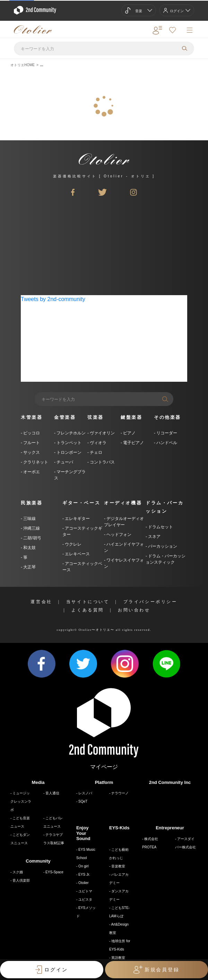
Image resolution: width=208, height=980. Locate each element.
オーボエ (31, 472)
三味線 (29, 519)
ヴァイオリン (102, 433)
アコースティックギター (82, 531)
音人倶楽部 (21, 880)
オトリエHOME (23, 65)
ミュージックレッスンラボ (21, 801)
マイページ (104, 767)
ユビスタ (85, 899)
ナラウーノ (120, 793)
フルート (31, 443)
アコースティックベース (82, 567)
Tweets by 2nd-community (53, 299)
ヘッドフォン (118, 535)
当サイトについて (88, 602)
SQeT (83, 801)
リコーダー (166, 433)
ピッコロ (31, 433)
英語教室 (118, 958)
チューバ (64, 462)
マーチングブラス (70, 475)
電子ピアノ (133, 443)
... (42, 65)
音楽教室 (118, 866)
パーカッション (162, 546)
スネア (154, 537)
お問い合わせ (134, 610)
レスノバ (85, 793)
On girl (83, 866)
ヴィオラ (98, 443)
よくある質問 (88, 610)
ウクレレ (73, 544)
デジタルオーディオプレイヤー (124, 522)
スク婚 (18, 872)
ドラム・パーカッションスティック (166, 559)
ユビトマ (85, 891)
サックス (31, 452)
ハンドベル (166, 443)
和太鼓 (29, 548)
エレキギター (77, 519)
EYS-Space (54, 872)
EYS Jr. (84, 875)
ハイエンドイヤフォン (124, 547)
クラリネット (35, 462)
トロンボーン (68, 452)
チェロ (96, 452)
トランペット (68, 443)
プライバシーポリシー (150, 602)
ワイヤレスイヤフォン (124, 563)
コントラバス (102, 462)
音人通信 (52, 793)
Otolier (83, 883)
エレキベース (77, 554)
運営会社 (41, 602)
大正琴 (29, 567)
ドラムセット (160, 527)
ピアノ (129, 433)
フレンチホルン (71, 433)
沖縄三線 (31, 528)
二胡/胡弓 (32, 538)
